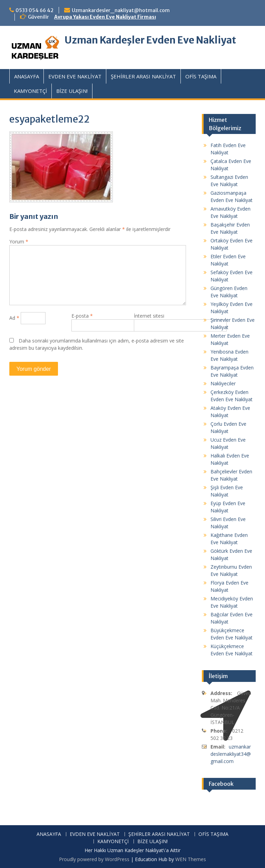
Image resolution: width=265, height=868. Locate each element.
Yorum (19, 242)
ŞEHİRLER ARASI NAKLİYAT (143, 76)
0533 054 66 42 (35, 10)
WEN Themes (191, 859)
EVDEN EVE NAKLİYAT (75, 76)
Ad (14, 318)
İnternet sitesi (149, 316)
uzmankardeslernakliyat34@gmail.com (231, 754)
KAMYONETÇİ (30, 91)
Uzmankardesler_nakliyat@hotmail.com (121, 10)
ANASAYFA (27, 76)
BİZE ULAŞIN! (72, 91)
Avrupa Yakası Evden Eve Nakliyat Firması (105, 17)
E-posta (82, 316)
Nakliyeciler (223, 383)
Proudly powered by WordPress (94, 859)
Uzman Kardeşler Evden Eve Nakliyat (150, 40)
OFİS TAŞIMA (201, 76)
